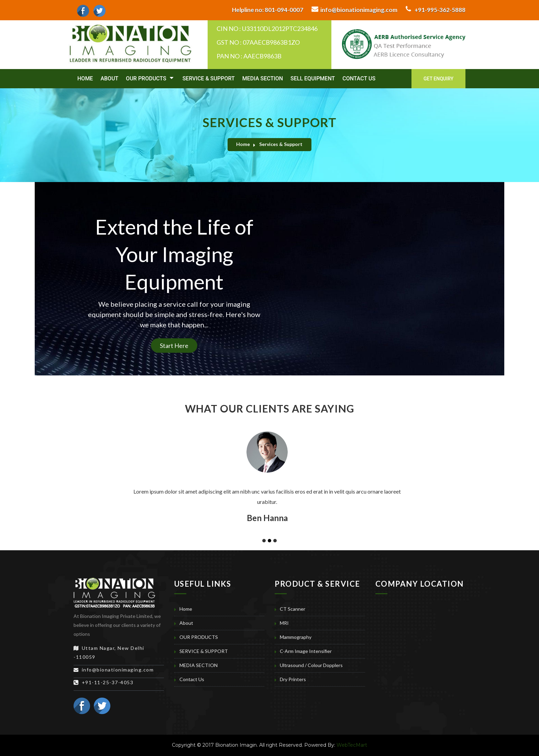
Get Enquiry (438, 79)
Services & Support (281, 144)
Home (85, 78)
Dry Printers (293, 679)
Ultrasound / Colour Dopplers (311, 665)
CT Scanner (293, 609)
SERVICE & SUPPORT (209, 78)
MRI (284, 623)
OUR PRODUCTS (149, 78)
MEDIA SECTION (263, 78)
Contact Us (359, 78)
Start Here (174, 346)
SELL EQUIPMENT (313, 78)
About (109, 78)
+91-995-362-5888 (440, 10)
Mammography (296, 637)
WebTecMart (352, 745)
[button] (45, 442)
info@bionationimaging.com (359, 10)
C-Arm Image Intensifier (306, 651)
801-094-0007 (268, 10)
